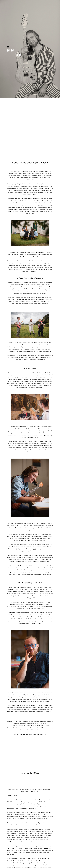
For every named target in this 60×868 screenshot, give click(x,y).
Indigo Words (42, 734)
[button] (8, 47)
